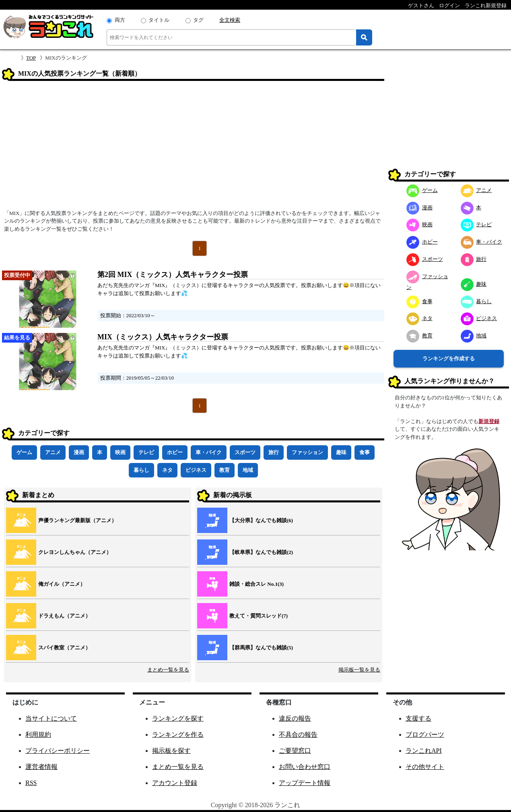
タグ (198, 20)
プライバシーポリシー (58, 751)
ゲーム (24, 452)
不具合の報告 (298, 735)
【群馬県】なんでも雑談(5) (261, 648)
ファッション (307, 452)
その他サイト (425, 767)
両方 (120, 20)
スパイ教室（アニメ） (64, 648)
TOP (31, 58)
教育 (225, 470)
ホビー (175, 452)
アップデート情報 (305, 783)
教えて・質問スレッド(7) (259, 616)
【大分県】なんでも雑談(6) (261, 520)
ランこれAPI (424, 751)
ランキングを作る (178, 735)
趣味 (341, 452)
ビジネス (196, 470)
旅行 (274, 452)
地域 (248, 470)
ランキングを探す (178, 718)
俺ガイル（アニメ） (62, 584)
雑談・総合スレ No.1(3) (257, 584)
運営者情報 (41, 767)
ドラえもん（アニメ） (64, 616)
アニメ (53, 452)
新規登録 (489, 421)
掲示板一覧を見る (359, 670)
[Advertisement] (193, 148)
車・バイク (209, 452)
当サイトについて (51, 718)
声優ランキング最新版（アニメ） (77, 520)
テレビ (146, 452)
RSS (31, 783)
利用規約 (38, 735)
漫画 (79, 452)
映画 (120, 452)
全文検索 (230, 20)
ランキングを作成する (449, 358)
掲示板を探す (171, 751)
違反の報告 (295, 718)
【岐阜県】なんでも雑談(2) (261, 552)
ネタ (167, 470)
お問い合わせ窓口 (305, 767)
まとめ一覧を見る (168, 670)
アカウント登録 (175, 783)
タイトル (159, 20)
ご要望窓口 (295, 751)
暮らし (141, 470)
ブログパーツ (425, 735)
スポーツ (245, 452)
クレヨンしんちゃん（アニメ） (75, 552)
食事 (365, 452)
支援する (418, 718)
